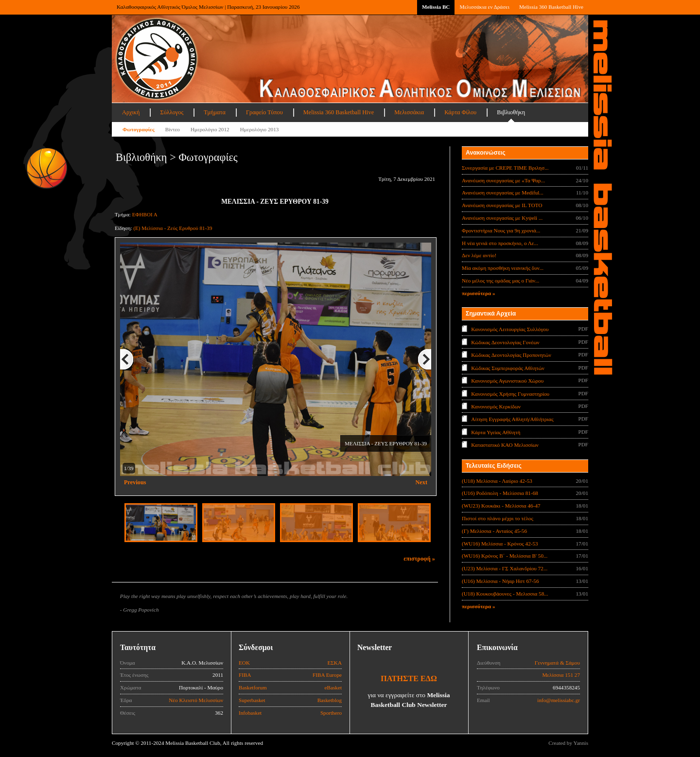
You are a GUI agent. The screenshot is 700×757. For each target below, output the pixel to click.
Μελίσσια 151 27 (561, 675)
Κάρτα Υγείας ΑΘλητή (496, 432)
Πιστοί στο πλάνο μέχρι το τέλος (498, 518)
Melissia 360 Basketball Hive (551, 7)
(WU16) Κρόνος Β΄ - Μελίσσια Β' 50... (505, 556)
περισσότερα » (479, 293)
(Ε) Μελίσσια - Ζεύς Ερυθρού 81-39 (173, 228)
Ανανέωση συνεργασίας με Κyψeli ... (502, 218)
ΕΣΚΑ (334, 663)
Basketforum (253, 687)
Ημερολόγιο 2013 (260, 129)
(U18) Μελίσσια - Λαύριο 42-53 (497, 481)
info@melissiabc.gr (559, 700)
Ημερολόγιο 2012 (210, 129)
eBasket (333, 687)
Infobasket (250, 713)
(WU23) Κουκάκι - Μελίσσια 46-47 (501, 506)
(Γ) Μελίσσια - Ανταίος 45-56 (494, 531)
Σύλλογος (172, 112)
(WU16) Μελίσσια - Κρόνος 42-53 (500, 544)
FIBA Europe (327, 675)
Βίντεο (173, 129)
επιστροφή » (419, 559)
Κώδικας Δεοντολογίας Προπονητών (511, 355)
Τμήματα (215, 112)
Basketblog (330, 700)
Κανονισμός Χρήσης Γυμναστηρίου (510, 393)
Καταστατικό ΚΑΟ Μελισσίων (505, 445)
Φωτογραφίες (139, 129)
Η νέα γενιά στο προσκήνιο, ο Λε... (500, 243)
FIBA (245, 675)
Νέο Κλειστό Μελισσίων (196, 700)
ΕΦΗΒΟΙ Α (145, 214)
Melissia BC (436, 7)
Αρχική (131, 112)
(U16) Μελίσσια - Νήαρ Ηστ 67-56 (500, 581)
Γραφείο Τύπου (264, 112)
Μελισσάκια (409, 112)
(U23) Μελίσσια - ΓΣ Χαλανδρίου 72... (505, 568)
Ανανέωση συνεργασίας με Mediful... (503, 193)
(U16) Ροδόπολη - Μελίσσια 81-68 (500, 493)
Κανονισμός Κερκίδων (496, 406)
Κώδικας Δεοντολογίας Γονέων (505, 342)
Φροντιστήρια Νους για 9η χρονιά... (501, 230)
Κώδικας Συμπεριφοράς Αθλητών (508, 368)
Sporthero (331, 713)
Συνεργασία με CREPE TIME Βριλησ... (505, 168)
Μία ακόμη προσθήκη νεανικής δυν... (503, 268)
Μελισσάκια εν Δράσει (484, 7)
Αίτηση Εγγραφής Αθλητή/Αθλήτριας (512, 419)
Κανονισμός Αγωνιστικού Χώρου (507, 381)
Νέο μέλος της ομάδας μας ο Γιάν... (500, 281)
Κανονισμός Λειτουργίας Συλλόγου (510, 329)
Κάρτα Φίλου (460, 112)
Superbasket (252, 700)
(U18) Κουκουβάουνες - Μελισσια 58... (505, 594)
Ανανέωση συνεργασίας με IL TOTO (502, 205)
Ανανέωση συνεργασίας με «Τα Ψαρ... (503, 180)
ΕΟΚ (244, 663)
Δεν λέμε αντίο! (479, 255)
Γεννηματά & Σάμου (557, 663)
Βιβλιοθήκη (511, 112)
